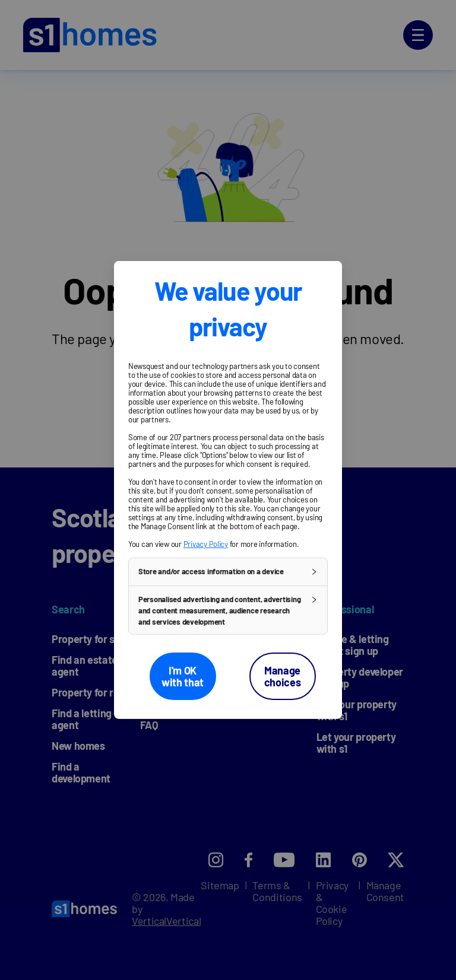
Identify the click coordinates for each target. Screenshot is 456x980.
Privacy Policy (206, 544)
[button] (228, 572)
